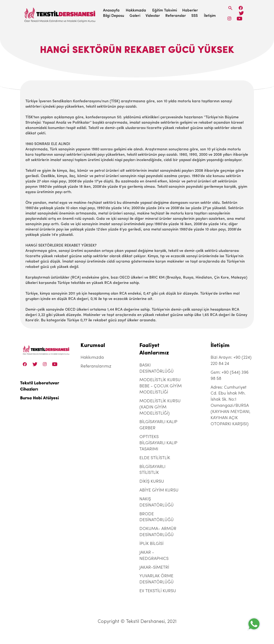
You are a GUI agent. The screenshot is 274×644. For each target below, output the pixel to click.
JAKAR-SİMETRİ (154, 568)
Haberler (190, 11)
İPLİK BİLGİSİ (151, 544)
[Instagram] (229, 19)
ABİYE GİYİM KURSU (159, 490)
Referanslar (176, 16)
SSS (195, 16)
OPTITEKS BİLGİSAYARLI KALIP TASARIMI (158, 443)
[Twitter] (241, 13)
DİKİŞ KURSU (152, 482)
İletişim (210, 16)
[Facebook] (241, 8)
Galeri (135, 16)
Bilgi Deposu (114, 16)
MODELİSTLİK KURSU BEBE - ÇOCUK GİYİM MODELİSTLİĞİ (161, 386)
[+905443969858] (254, 624)
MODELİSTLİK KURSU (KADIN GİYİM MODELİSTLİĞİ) (160, 407)
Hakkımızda (136, 11)
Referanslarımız (96, 366)
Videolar (153, 16)
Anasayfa (111, 11)
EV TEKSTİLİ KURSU (158, 591)
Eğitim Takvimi (165, 11)
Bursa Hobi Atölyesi (39, 398)
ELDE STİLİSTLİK (155, 458)
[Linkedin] (239, 19)
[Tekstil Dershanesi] (60, 13)
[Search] (230, 8)
